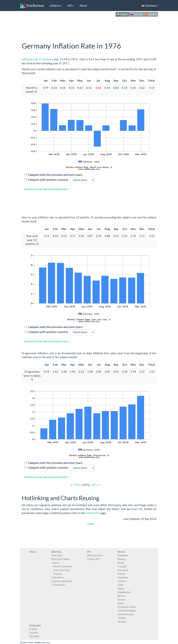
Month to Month (63, 566)
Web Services (95, 555)
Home (33, 552)
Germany (150, 6)
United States (126, 614)
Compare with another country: (48, 180)
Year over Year (61, 570)
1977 (95, 485)
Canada (122, 566)
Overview (57, 555)
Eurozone (123, 570)
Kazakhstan (124, 592)
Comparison (58, 585)
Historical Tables (61, 559)
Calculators (58, 577)
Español (151, 14)
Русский (136, 14)
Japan (121, 588)
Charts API (93, 513)
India (120, 585)
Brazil (121, 563)
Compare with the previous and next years (55, 175)
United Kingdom (127, 610)
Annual (57, 574)
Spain (121, 603)
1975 (77, 485)
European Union (127, 607)
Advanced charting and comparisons (46, 189)
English (122, 14)
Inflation (56, 6)
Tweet (91, 524)
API (71, 6)
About (83, 6)
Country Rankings (62, 581)
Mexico (122, 596)
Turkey (122, 618)
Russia (121, 599)
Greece (122, 581)
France (121, 574)
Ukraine (122, 621)
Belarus (122, 559)
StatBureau (32, 6)
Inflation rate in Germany (37, 59)
